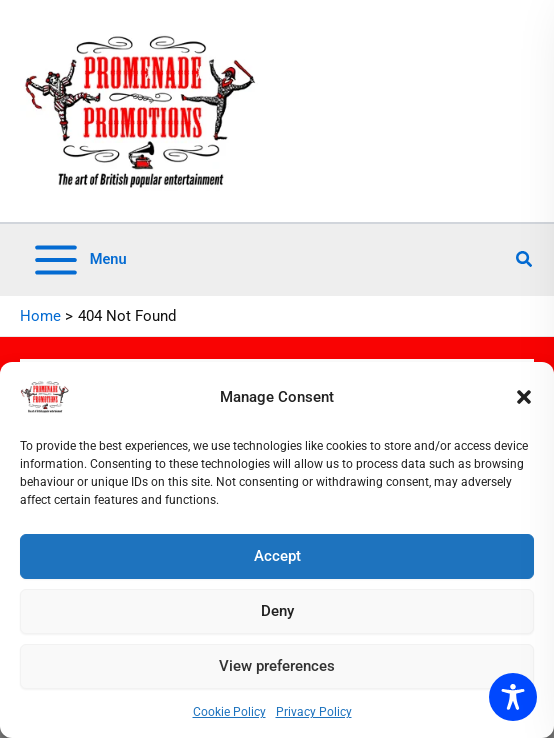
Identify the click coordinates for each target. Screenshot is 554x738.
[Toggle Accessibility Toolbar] (513, 697)
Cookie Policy (229, 712)
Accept (277, 556)
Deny (277, 611)
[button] (524, 397)
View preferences (277, 666)
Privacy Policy (314, 712)
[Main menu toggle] (79, 260)
